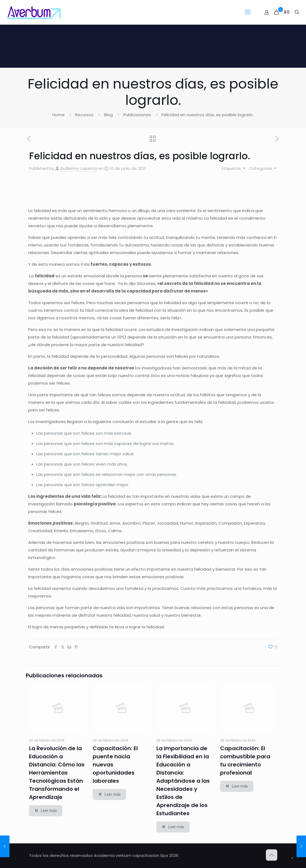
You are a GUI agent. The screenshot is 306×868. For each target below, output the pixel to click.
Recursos (84, 115)
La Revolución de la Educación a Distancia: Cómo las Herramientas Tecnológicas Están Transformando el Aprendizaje (57, 773)
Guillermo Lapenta (79, 168)
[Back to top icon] (272, 855)
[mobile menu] (248, 12)
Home (58, 115)
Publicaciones (137, 115)
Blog (108, 115)
